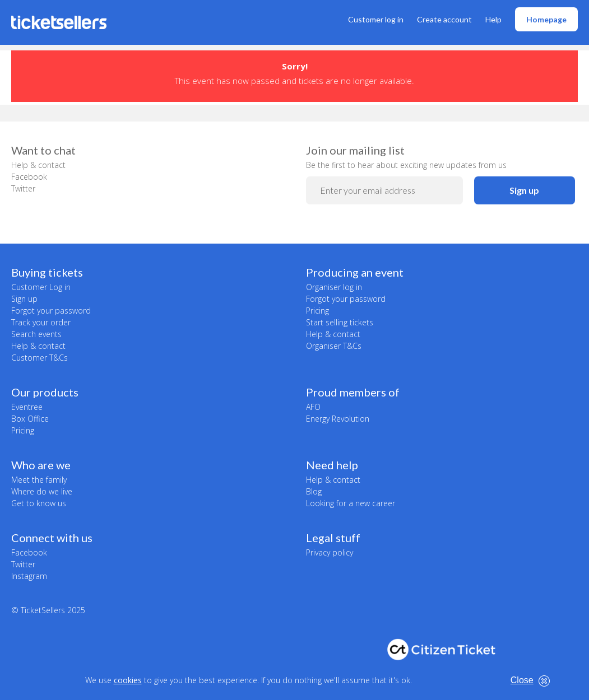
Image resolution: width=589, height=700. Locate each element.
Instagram (29, 576)
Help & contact (38, 165)
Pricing (317, 311)
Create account (444, 19)
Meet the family (39, 480)
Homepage (546, 19)
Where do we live (42, 491)
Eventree (27, 407)
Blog (314, 491)
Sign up (524, 190)
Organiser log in (334, 287)
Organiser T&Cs (334, 346)
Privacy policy (330, 552)
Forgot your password (51, 311)
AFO (313, 407)
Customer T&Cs (40, 358)
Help (493, 19)
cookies (128, 680)
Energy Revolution (338, 419)
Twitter (23, 188)
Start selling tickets (340, 322)
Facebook (29, 177)
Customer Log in (41, 287)
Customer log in (376, 19)
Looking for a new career (351, 503)
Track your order (41, 322)
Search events (36, 334)
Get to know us (39, 503)
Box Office (30, 419)
